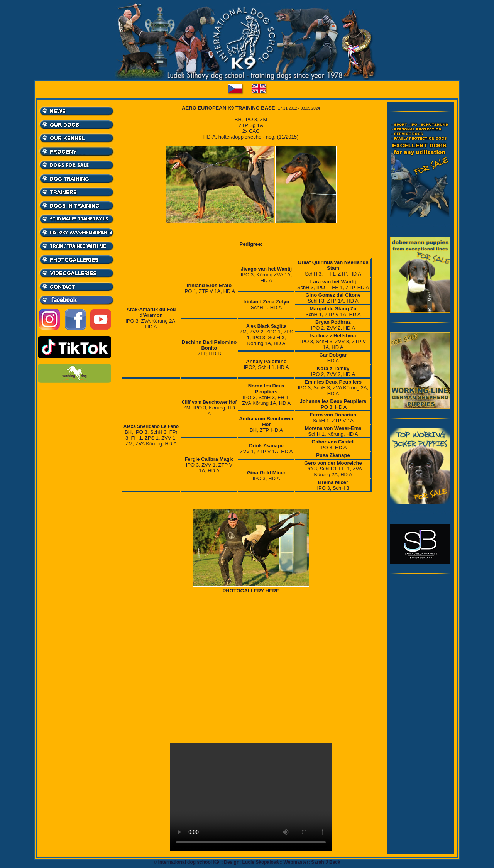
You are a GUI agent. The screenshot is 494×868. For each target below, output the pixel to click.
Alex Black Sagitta (266, 326)
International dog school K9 (189, 862)
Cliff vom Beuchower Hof (209, 402)
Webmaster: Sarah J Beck (312, 862)
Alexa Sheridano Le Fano (151, 426)
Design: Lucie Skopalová (251, 862)
